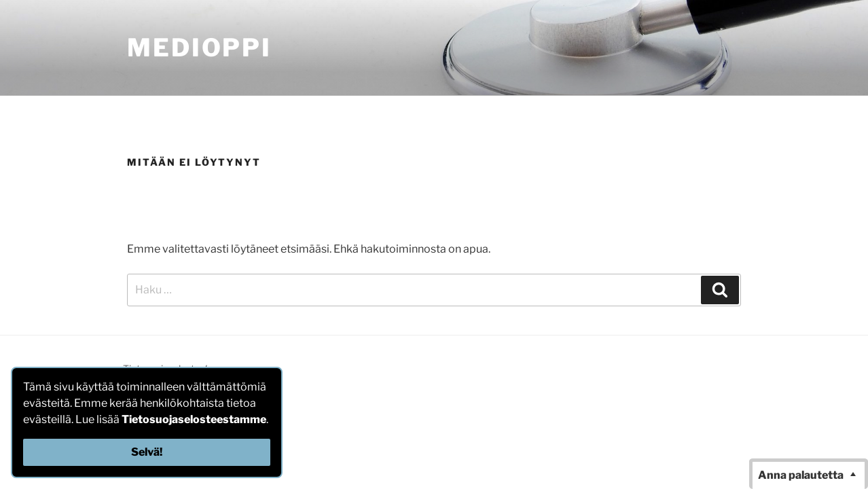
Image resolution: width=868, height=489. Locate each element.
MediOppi (199, 48)
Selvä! (147, 452)
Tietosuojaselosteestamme (194, 419)
